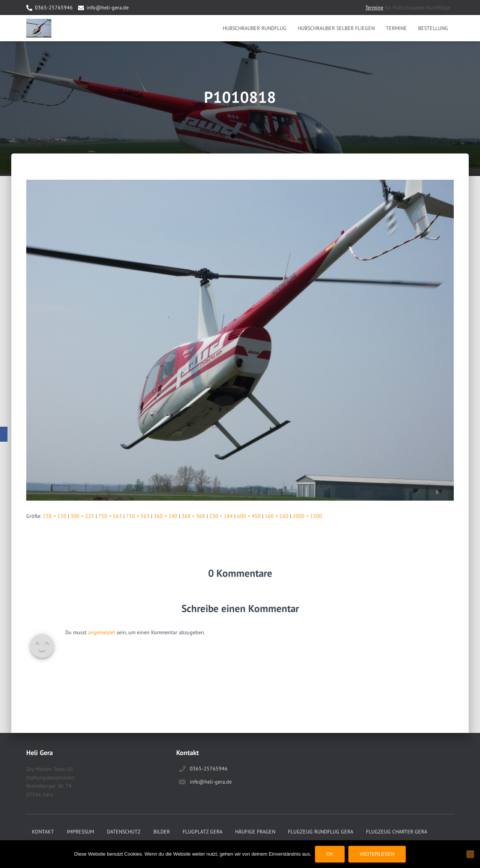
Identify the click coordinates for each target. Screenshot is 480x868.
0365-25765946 (54, 8)
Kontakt (43, 832)
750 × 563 (110, 516)
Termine (374, 8)
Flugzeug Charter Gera (397, 832)
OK (330, 854)
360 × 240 (166, 516)
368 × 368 (193, 516)
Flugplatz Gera (202, 832)
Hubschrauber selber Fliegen (336, 28)
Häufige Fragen (255, 832)
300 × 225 (82, 516)
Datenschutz (124, 832)
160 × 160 (277, 516)
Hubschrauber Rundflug (255, 28)
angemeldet (102, 632)
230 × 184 (221, 516)
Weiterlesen (377, 854)
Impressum (80, 832)
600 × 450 (249, 516)
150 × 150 (55, 516)
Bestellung (433, 28)
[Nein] (470, 854)
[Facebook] (4, 434)
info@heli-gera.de (108, 8)
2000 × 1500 (307, 516)
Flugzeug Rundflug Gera (321, 832)
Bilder (162, 832)
